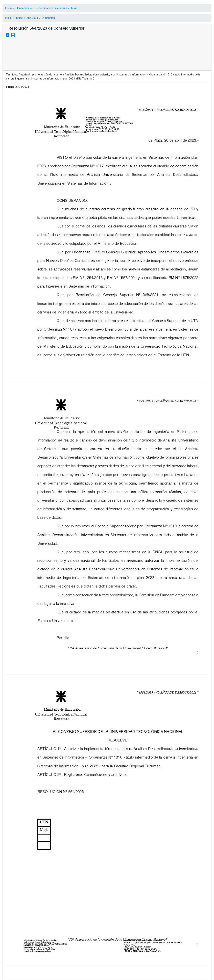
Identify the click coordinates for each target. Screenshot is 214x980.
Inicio (8, 8)
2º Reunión (48, 18)
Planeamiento (24, 8)
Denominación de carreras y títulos (56, 8)
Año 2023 (32, 18)
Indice (19, 18)
